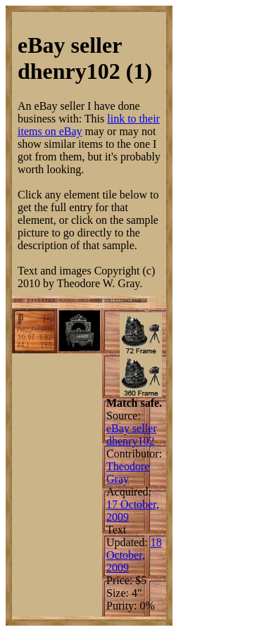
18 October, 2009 (134, 555)
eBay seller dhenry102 (132, 435)
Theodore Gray (128, 473)
